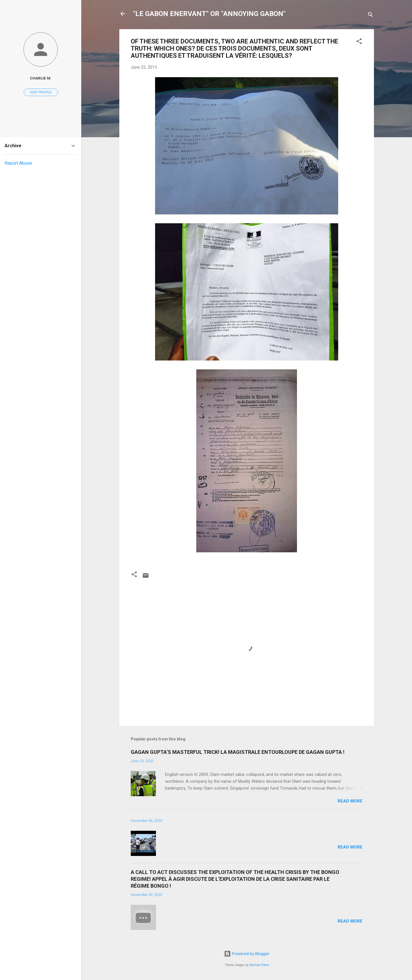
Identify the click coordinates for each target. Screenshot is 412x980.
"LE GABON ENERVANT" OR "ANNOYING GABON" (209, 14)
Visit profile (41, 92)
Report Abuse (18, 163)
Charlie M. (41, 78)
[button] (359, 42)
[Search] (371, 16)
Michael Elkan (259, 965)
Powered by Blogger (247, 954)
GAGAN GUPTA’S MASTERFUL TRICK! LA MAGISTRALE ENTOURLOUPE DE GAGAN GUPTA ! (238, 752)
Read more (350, 801)
